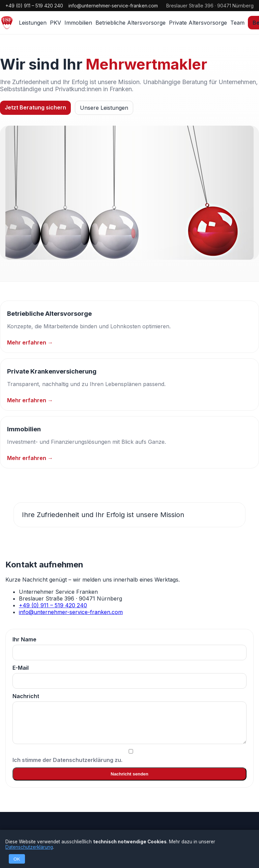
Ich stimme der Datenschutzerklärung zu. (129, 756)
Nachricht (129, 718)
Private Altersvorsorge (198, 23)
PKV (55, 23)
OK (17, 859)
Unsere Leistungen (104, 108)
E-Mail (129, 676)
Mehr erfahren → (30, 342)
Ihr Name (129, 648)
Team (237, 23)
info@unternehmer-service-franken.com (113, 6)
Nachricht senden (129, 774)
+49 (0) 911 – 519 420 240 (34, 6)
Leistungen (33, 23)
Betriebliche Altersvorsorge (131, 23)
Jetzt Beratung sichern (35, 107)
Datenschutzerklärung (29, 847)
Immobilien (78, 23)
